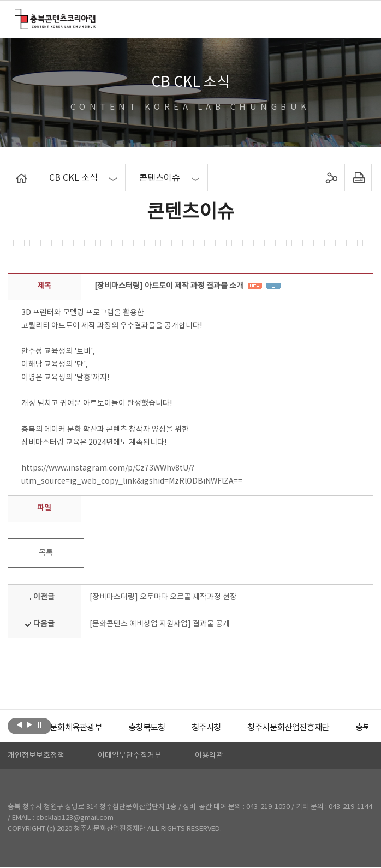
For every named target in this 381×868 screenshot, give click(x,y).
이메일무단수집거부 (130, 756)
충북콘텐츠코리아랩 (17, 15)
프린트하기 (358, 177)
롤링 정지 (39, 725)
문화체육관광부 (92, 728)
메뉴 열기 (359, 19)
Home (11, 170)
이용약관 (209, 756)
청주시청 (228, 728)
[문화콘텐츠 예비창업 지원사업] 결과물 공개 (160, 624)
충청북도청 (166, 728)
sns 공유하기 (331, 177)
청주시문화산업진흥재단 (315, 728)
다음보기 (29, 725)
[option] (92, 728)
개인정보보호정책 (36, 756)
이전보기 (19, 725)
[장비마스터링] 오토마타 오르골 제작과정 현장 (163, 597)
